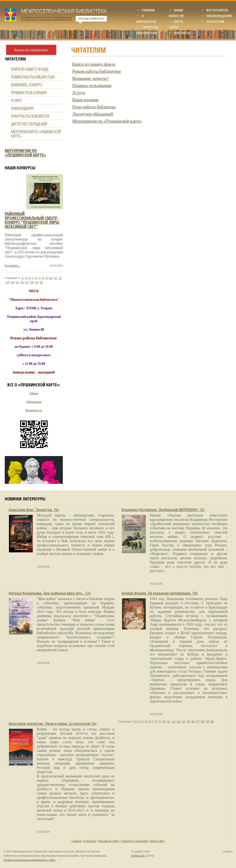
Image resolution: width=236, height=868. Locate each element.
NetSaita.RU (138, 856)
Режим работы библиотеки (96, 71)
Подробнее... (12, 266)
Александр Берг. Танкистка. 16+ (34, 510)
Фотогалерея (217, 10)
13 (7, 282)
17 (27, 282)
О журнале (90, 841)
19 (36, 282)
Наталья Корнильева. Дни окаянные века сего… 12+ (50, 593)
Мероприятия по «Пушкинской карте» (107, 121)
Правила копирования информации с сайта (29, 860)
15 (17, 282)
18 (32, 282)
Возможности (34, 410)
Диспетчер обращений (93, 114)
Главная (148, 10)
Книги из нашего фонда (94, 64)
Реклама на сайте (108, 841)
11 (55, 278)
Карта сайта (157, 841)
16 (22, 282)
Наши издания (85, 100)
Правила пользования (92, 86)
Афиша (34, 393)
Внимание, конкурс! (91, 78)
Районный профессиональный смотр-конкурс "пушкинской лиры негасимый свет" (32, 220)
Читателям (215, 21)
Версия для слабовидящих (31, 50)
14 (12, 282)
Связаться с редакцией (134, 841)
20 (41, 282)
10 (51, 278)
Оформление (34, 402)
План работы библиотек (94, 107)
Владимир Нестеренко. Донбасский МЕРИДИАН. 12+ (163, 510)
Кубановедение (219, 16)
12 (60, 278)
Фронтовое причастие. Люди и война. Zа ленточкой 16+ (53, 724)
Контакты (182, 33)
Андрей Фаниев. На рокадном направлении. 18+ (160, 593)
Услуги (79, 93)
